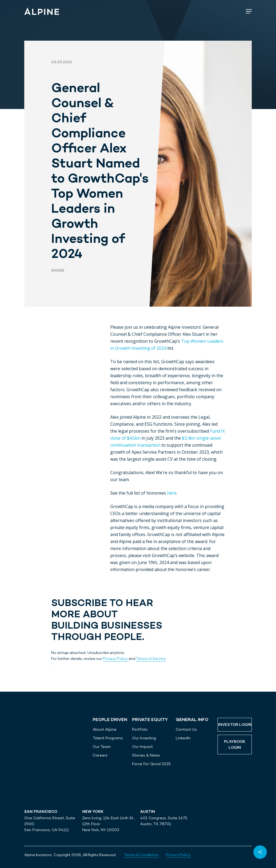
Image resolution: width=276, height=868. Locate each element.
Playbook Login (235, 745)
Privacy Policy (116, 659)
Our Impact (142, 747)
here (172, 493)
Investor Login (235, 725)
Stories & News (146, 755)
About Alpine (105, 729)
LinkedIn (183, 738)
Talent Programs (108, 738)
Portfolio (140, 729)
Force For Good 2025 (151, 764)
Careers (100, 755)
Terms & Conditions (141, 855)
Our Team (102, 747)
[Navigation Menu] (249, 11)
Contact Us (186, 729)
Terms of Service (151, 659)
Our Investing (144, 738)
